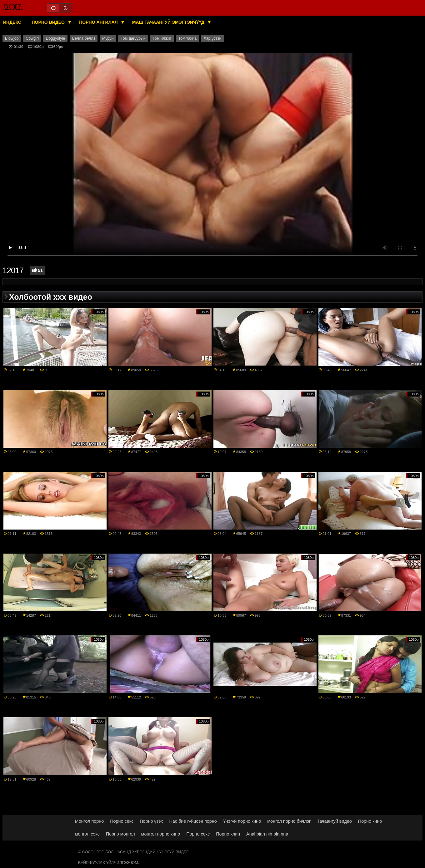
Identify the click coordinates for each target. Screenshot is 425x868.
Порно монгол (120, 834)
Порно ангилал (99, 22)
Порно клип (228, 834)
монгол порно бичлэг (289, 821)
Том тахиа (187, 38)
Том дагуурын (133, 38)
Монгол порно (90, 821)
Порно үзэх (151, 821)
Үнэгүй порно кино (242, 821)
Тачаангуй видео (334, 821)
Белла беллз (84, 38)
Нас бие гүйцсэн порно (193, 821)
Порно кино (370, 821)
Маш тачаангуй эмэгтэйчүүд (169, 22)
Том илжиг (162, 38)
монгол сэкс (87, 834)
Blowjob (12, 38)
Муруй (108, 38)
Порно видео (49, 22)
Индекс (12, 22)
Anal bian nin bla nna (267, 834)
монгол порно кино (161, 834)
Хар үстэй (213, 38)
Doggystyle (55, 38)
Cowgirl (32, 38)
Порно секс (122, 821)
